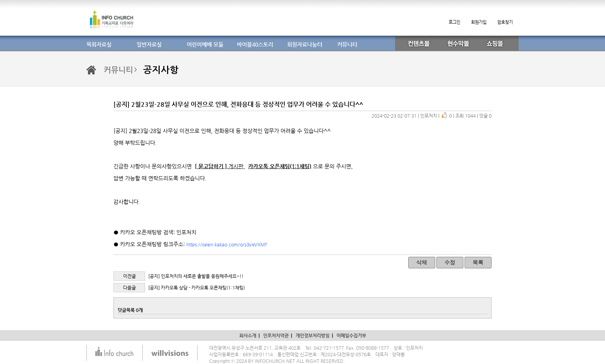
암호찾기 (505, 22)
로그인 (455, 22)
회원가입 (479, 22)
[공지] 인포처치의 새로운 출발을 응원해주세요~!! (196, 276)
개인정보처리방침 (313, 335)
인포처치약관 (276, 335)
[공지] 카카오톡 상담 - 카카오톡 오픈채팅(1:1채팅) (197, 288)
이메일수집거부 (351, 335)
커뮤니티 (118, 70)
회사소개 (248, 335)
